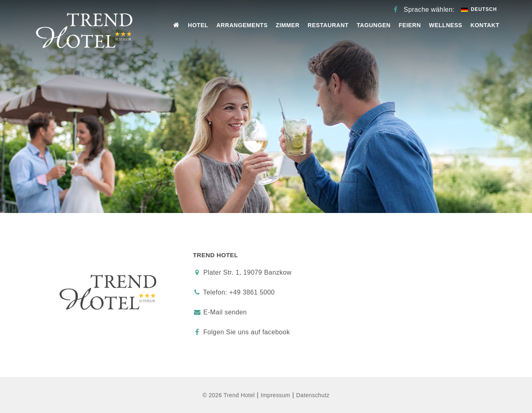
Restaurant (328, 25)
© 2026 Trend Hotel (229, 395)
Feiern (410, 25)
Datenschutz (313, 395)
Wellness (446, 25)
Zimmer (288, 25)
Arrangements (242, 25)
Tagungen (374, 25)
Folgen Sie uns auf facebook (242, 332)
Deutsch (479, 9)
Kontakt (485, 25)
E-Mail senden (225, 312)
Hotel (198, 25)
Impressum (275, 395)
